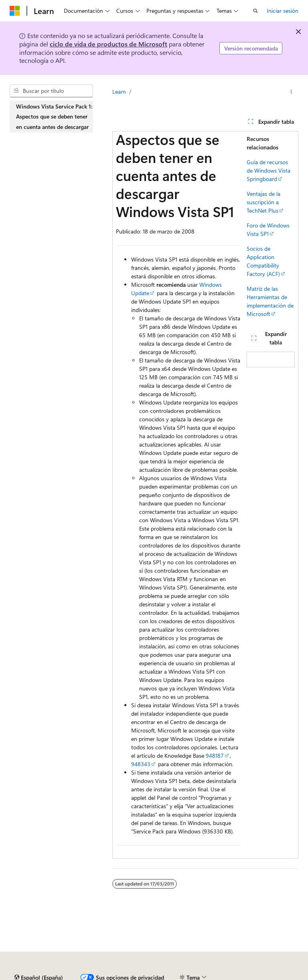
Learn (119, 92)
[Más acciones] (291, 92)
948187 (215, 756)
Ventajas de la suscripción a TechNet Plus (263, 202)
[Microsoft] (15, 11)
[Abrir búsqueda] (255, 11)
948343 (141, 764)
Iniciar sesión (283, 11)
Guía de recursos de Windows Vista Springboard (268, 170)
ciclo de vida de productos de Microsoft (108, 44)
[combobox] (51, 91)
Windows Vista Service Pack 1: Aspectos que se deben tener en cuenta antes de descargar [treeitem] (54, 117)
